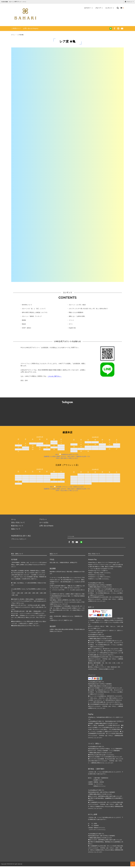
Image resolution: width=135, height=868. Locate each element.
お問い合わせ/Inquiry (31, 28)
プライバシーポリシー (19, 539)
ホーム (13, 35)
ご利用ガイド (16, 28)
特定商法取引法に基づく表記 (21, 536)
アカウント (129, 2)
